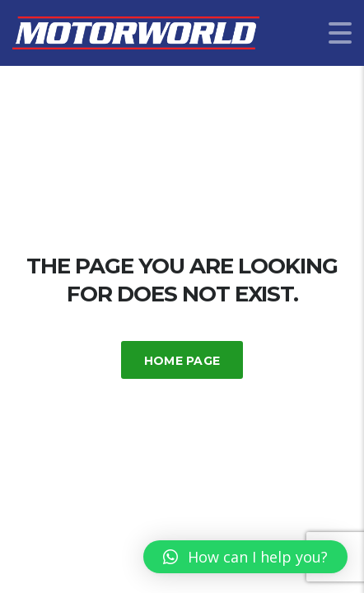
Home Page (182, 361)
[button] (245, 557)
